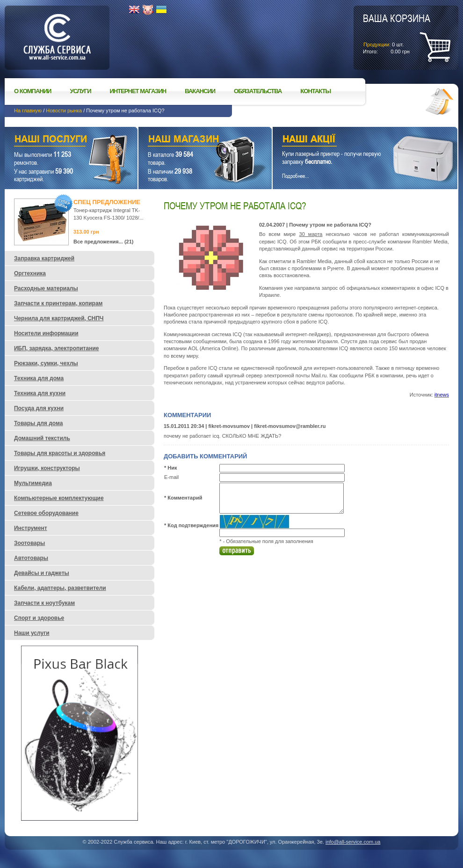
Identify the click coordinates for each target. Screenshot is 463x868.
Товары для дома (38, 423)
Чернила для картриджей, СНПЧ (59, 318)
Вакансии (200, 91)
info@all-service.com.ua (353, 842)
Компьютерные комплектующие (59, 498)
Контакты (315, 91)
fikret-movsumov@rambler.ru (290, 426)
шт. (397, 33)
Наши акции (352, 140)
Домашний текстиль (42, 438)
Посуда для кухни (39, 408)
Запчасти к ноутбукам (44, 603)
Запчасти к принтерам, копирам (58, 303)
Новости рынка (64, 110)
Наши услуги (59, 140)
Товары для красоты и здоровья (60, 453)
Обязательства (258, 91)
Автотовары (31, 558)
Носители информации (46, 333)
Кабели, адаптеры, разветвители (60, 588)
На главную (28, 110)
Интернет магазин (138, 91)
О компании (33, 91)
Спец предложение (107, 202)
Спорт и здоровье (39, 618)
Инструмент (31, 528)
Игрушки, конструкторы (47, 468)
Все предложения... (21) (104, 242)
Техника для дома (39, 378)
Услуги (80, 91)
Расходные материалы (46, 288)
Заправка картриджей (44, 258)
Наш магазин (189, 140)
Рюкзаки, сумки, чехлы (46, 363)
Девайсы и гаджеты (42, 573)
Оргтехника (30, 273)
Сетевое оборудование (46, 513)
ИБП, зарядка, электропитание (56, 348)
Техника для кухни (40, 393)
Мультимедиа (33, 483)
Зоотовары (29, 543)
